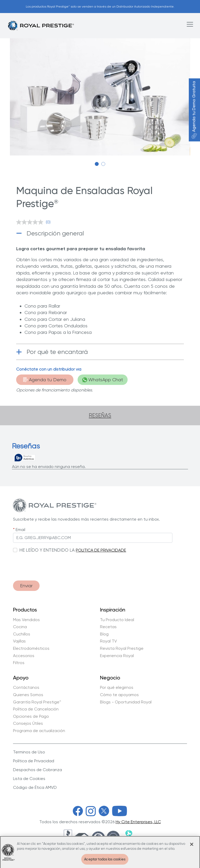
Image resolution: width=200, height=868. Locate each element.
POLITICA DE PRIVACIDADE (101, 550)
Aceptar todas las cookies (105, 862)
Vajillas (19, 641)
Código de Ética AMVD (35, 787)
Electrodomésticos (31, 648)
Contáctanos (26, 688)
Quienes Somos (28, 695)
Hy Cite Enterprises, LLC (138, 822)
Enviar (26, 586)
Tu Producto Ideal (117, 620)
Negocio (110, 678)
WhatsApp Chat (103, 380)
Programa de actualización (39, 731)
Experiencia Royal (117, 656)
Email (20, 530)
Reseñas (100, 415)
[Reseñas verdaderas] (25, 458)
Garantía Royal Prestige (37, 702)
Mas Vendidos (26, 620)
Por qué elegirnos (117, 688)
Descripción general (55, 233)
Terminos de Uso (29, 752)
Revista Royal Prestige (122, 648)
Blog (104, 634)
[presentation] (53, 564)
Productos (25, 610)
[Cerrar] (192, 847)
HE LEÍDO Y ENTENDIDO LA (47, 550)
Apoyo (21, 678)
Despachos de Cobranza (37, 770)
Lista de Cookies (29, 779)
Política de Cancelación (36, 709)
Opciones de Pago (31, 716)
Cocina (20, 627)
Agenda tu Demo (45, 380)
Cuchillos (22, 634)
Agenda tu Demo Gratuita (194, 110)
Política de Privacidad (34, 761)
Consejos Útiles (28, 723)
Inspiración (113, 610)
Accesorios (24, 656)
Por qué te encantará (57, 352)
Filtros (19, 663)
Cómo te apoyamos (119, 695)
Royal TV (108, 641)
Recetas (108, 627)
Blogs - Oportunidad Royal (126, 702)
